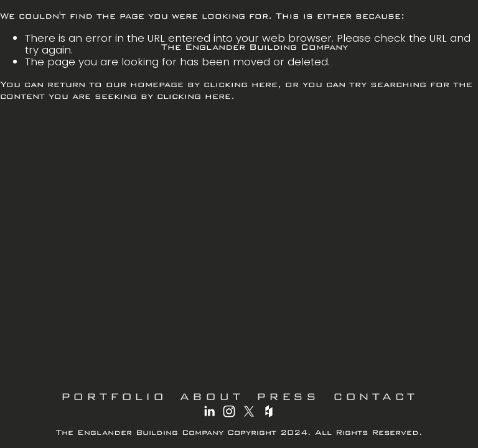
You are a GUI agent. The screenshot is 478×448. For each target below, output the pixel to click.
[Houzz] (269, 411)
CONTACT (375, 396)
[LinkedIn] (209, 411)
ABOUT (211, 396)
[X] (249, 411)
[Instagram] (229, 411)
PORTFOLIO (114, 396)
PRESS (288, 396)
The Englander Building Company (255, 47)
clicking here (241, 84)
